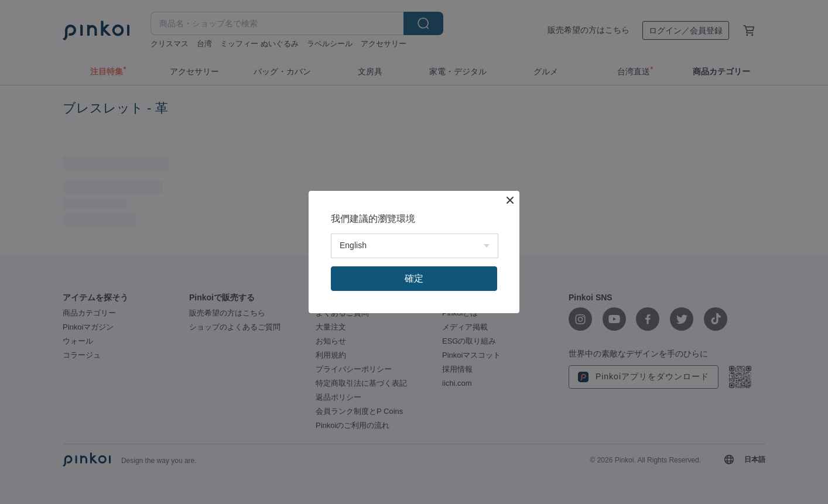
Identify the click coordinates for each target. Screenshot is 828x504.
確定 (414, 278)
